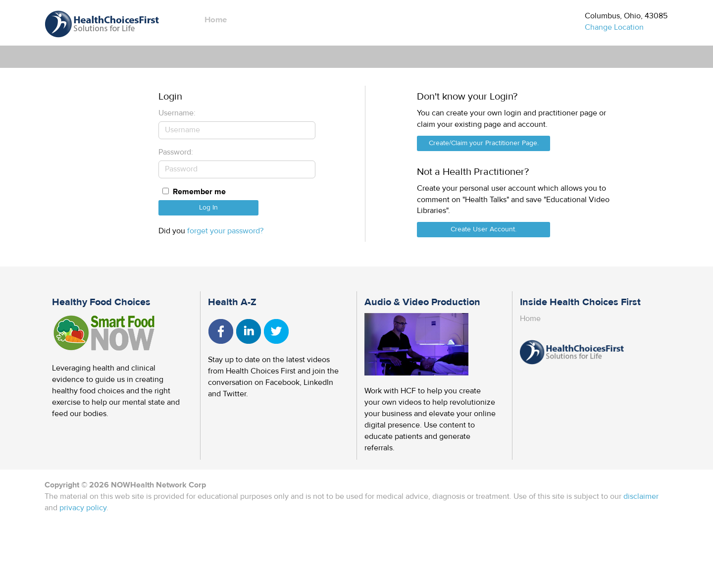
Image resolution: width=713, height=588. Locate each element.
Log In (208, 208)
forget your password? (225, 231)
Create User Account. (484, 229)
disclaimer (641, 496)
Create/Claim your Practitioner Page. (484, 143)
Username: (177, 113)
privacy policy (83, 508)
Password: (176, 152)
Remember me (199, 192)
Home (216, 20)
